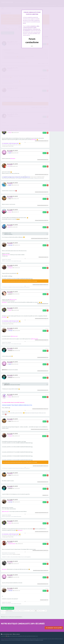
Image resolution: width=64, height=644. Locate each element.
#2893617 (47, 541)
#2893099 (47, 292)
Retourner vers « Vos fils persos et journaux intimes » (12, 617)
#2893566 (47, 434)
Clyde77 (41, 285)
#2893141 (47, 419)
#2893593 (47, 521)
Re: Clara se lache (12, 151)
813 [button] (31, 611)
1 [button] (26, 611)
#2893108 (47, 328)
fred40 (10, 153)
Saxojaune (42, 141)
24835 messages (9, 611)
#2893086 (47, 266)
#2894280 (47, 588)
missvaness (38, 285)
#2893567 (47, 473)
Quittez (32, 46)
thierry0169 (41, 466)
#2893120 (47, 362)
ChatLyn (10, 212)
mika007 (10, 185)
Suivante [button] (3, 613)
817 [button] (41, 611)
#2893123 (47, 375)
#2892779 (47, 164)
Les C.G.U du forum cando (6, 634)
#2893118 (47, 348)
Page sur (16, 611)
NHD (9, 227)
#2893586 (47, 500)
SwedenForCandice (43, 429)
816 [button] (38, 611)
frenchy (10, 133)
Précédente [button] (22, 611)
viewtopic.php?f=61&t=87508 (8, 146)
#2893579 (47, 486)
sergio (45, 141)
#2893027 (47, 243)
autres (45, 238)
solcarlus (34, 285)
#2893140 (47, 395)
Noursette (35, 466)
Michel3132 (10, 351)
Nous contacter (16, 634)
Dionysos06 (38, 409)
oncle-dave (10, 245)
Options (3, 611)
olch (9, 166)
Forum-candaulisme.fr (5, 639)
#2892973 (47, 225)
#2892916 (47, 196)
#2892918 (47, 210)
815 (36, 611)
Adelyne (10, 397)
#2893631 (47, 561)
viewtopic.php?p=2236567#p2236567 (37, 177)
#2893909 (47, 575)
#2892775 (47, 151)
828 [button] (46, 611)
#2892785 (47, 183)
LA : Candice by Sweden (15, 554)
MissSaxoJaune (38, 141)
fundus (10, 199)
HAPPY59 (10, 577)
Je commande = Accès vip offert (54, 628)
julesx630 (10, 294)
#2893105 (47, 308)
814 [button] (33, 611)
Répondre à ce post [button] (8, 608)
